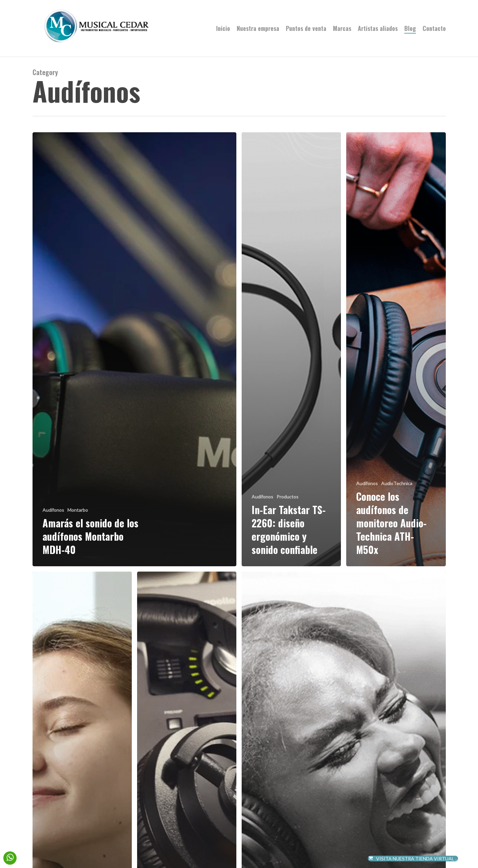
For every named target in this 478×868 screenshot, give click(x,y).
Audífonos (53, 510)
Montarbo (78, 510)
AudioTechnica (397, 483)
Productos (287, 497)
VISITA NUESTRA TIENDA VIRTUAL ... (413, 859)
